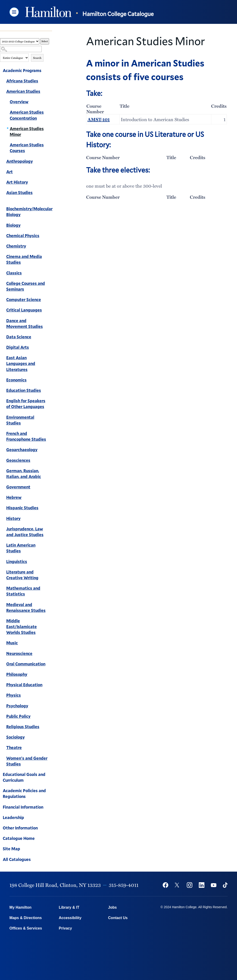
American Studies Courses (27, 148)
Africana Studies (22, 81)
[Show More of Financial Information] (50, 808)
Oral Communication (26, 664)
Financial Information (23, 807)
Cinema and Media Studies (24, 259)
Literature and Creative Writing (22, 575)
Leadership (13, 817)
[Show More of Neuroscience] (50, 654)
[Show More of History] (50, 519)
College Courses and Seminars (26, 286)
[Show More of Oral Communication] (50, 665)
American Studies (23, 91)
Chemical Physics (23, 236)
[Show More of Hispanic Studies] (50, 508)
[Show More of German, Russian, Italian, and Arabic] (50, 471)
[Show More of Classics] (50, 274)
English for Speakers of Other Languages (26, 404)
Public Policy (18, 716)
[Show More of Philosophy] (50, 675)
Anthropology (20, 161)
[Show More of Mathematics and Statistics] (50, 589)
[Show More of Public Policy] (50, 717)
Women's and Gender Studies (27, 761)
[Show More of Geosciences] (50, 461)
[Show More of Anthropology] (50, 162)
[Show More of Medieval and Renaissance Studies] (50, 605)
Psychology (17, 706)
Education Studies (24, 390)
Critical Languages (24, 310)
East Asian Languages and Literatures (21, 363)
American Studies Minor (27, 131)
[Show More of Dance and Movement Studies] (50, 321)
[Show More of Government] (50, 488)
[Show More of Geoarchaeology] (50, 450)
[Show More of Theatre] (50, 748)
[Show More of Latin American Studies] (50, 546)
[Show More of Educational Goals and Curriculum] (50, 775)
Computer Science (24, 299)
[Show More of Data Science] (50, 337)
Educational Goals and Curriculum (24, 777)
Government (18, 487)
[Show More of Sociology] (50, 738)
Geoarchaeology (22, 450)
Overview (19, 102)
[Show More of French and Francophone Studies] (50, 434)
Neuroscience (19, 653)
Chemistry (16, 246)
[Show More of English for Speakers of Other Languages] (50, 401)
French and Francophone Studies (26, 436)
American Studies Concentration (27, 115)
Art (9, 172)
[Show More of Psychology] (50, 706)
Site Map (11, 849)
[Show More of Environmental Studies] (50, 418)
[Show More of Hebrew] (50, 498)
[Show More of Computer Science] (50, 300)
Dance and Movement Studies (25, 323)
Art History (17, 182)
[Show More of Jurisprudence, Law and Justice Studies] (50, 529)
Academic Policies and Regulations (24, 793)
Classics (14, 273)
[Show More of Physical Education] (50, 685)
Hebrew (14, 497)
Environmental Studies (20, 420)
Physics (14, 695)
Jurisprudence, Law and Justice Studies (25, 532)
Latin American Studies (21, 548)
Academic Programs (22, 70)
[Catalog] (20, 41)
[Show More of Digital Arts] (50, 348)
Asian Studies (19, 192)
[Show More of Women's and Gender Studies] (50, 759)
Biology (13, 225)
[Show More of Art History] (50, 183)
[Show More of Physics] (50, 696)
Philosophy (17, 674)
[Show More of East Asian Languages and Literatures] (50, 358)
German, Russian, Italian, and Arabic (24, 474)
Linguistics (17, 561)
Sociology (16, 737)
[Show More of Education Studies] (50, 391)
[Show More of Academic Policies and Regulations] (50, 791)
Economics (16, 380)
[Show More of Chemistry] (50, 247)
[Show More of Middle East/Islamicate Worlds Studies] (50, 621)
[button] (14, 12)
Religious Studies (23, 727)
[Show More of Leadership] (50, 818)
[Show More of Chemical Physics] (50, 236)
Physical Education (24, 685)
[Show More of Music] (50, 643)
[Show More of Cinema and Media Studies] (50, 257)
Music (12, 643)
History (13, 518)
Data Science (19, 337)
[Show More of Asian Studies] (50, 193)
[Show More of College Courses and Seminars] (50, 284)
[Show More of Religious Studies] (50, 727)
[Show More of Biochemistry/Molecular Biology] (50, 204)
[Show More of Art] (50, 172)
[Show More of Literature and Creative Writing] (50, 573)
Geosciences (18, 460)
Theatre (14, 747)
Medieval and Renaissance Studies (26, 607)
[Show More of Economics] (50, 381)
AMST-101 (99, 119)
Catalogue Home (19, 838)
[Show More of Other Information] (50, 829)
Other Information (20, 828)
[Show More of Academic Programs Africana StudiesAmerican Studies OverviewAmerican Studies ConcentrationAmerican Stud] (50, 71)
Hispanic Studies (22, 508)
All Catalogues (17, 859)
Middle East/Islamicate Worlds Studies (22, 627)
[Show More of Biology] (50, 226)
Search (37, 58)
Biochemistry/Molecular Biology (29, 212)
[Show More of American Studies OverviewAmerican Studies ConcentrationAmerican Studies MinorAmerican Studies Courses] (50, 92)
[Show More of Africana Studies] (50, 82)
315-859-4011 (124, 885)
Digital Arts (18, 347)
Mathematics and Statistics (23, 591)
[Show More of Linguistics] (50, 562)
